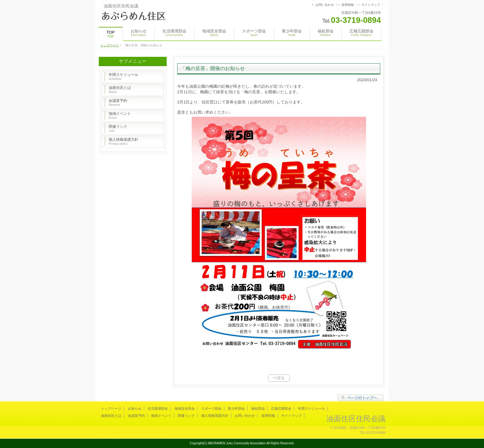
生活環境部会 (174, 33)
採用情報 (348, 5)
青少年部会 (292, 33)
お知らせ (139, 33)
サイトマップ (371, 5)
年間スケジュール (123, 77)
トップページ (110, 45)
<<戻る (279, 378)
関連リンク (118, 128)
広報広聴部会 (361, 33)
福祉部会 (326, 33)
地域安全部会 (214, 33)
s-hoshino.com (159, 433)
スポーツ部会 (254, 33)
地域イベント (120, 115)
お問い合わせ (325, 5)
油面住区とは (120, 90)
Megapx (119, 433)
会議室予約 (118, 103)
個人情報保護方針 (123, 141)
